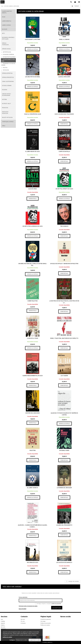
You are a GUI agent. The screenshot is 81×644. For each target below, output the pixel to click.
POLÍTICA (5, 68)
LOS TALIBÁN (64, 376)
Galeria (3, 625)
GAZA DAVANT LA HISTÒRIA (33, 39)
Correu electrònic (23, 597)
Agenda (3, 623)
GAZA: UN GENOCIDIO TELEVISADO (64, 114)
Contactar (23, 623)
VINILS (4, 126)
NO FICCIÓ (5, 29)
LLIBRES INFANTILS (7, 21)
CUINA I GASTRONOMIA (8, 81)
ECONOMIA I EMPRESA (8, 54)
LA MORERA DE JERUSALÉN (64, 488)
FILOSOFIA (5, 90)
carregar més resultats (74, 581)
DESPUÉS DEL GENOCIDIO (33, 413)
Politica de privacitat (46, 623)
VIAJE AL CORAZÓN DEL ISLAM (33, 114)
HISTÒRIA (4, 99)
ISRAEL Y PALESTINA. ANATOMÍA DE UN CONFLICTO (64, 338)
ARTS (3, 33)
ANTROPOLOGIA (7, 52)
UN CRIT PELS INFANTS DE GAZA (64, 189)
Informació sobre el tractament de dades (28, 606)
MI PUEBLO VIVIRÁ (64, 450)
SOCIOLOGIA (6, 70)
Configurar (12, 640)
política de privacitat (56, 604)
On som (23, 621)
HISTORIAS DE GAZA (33, 562)
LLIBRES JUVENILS (6, 25)
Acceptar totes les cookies (35, 640)
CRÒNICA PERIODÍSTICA (8, 77)
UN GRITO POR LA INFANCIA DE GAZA (33, 226)
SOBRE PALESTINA (33, 301)
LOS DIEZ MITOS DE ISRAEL (33, 77)
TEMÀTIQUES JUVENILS (8, 122)
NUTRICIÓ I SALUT (6, 104)
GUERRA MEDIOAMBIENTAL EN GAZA (33, 376)
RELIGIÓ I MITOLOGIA (7, 117)
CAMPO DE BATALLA (64, 151)
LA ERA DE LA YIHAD (33, 338)
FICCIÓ (4, 17)
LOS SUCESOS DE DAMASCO (64, 562)
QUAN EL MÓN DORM (64, 77)
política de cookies (7, 637)
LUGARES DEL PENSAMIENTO (64, 525)
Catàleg (3, 621)
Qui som (3, 627)
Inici (2, 619)
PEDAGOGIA (5, 108)
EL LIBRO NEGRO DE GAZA (33, 151)
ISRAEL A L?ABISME (64, 39)
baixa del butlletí (23, 609)
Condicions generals (46, 619)
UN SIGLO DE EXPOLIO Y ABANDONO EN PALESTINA (64, 264)
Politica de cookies (45, 625)
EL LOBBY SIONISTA (33, 488)
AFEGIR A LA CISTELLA (33, 49)
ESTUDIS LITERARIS (7, 86)
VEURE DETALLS (64, 124)
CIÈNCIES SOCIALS (6, 49)
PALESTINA (33, 450)
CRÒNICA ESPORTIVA (7, 73)
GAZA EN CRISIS (33, 189)
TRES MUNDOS (64, 226)
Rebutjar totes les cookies (22, 640)
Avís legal (43, 621)
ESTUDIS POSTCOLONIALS (9, 57)
